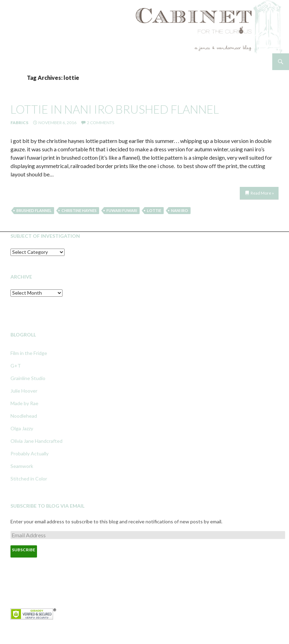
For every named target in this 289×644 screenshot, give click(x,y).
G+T (16, 366)
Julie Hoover (24, 391)
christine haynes (79, 210)
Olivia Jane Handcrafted (36, 441)
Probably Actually (29, 453)
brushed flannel (34, 210)
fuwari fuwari (122, 210)
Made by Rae (24, 403)
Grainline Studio (28, 378)
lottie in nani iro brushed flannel (115, 109)
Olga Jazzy (22, 428)
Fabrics (19, 123)
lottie (154, 210)
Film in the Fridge (29, 353)
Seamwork (22, 466)
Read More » (262, 193)
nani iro (180, 210)
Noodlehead (24, 416)
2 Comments (101, 123)
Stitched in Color (29, 479)
